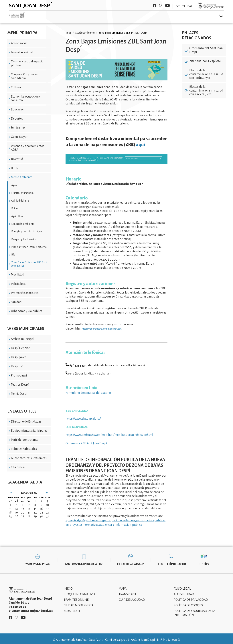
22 (35, 510)
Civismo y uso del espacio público (27, 61)
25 (10, 514)
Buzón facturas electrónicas (29, 455)
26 (17, 514)
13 (23, 506)
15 (35, 506)
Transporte (128, 592)
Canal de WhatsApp (131, 561)
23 (41, 510)
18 (10, 510)
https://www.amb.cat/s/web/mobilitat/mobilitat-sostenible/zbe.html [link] (109, 432)
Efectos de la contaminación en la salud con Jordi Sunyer (206, 71)
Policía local (19, 281)
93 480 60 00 (17, 604)
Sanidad (16, 300)
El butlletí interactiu (171, 561)
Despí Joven (19, 355)
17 (48, 506)
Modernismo (126, 16)
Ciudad (58, 16)
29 (35, 514)
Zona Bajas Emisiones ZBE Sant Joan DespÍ (29, 261)
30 (41, 514)
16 (41, 506)
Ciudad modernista (79, 603)
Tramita (103, 16)
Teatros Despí (20, 382)
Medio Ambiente (22, 175)
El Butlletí (72, 608)
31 (48, 514)
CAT (178, 6)
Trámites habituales (24, 446)
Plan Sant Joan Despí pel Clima (29, 244)
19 (16, 510)
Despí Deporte (20, 346)
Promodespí (19, 373)
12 (16, 506)
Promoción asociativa (25, 290)
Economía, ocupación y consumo (26, 96)
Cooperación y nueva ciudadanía (24, 74)
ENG (190, 6)
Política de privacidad (191, 597)
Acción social (19, 41)
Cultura (16, 85)
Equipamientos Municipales (29, 428)
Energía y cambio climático (27, 229)
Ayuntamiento (80, 16)
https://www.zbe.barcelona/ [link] (83, 416)
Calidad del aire (20, 198)
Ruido (14, 206)
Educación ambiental (23, 221)
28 (29, 514)
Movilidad (18, 272)
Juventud (17, 156)
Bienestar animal (22, 50)
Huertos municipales (23, 190)
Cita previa (18, 465)
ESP (184, 6)
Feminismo (18, 125)
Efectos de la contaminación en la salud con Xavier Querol (206, 88)
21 (29, 510)
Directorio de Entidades (26, 419)
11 (10, 506)
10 (48, 502)
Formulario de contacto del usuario (88, 390)
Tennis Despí (19, 391)
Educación (18, 107)
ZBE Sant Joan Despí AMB (206, 59)
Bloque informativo (79, 592)
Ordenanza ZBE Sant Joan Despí (86, 441)
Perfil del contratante (25, 437)
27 (23, 514)
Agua (14, 183)
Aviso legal (182, 586)
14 (29, 506)
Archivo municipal (23, 336)
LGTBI (15, 166)
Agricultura (17, 213)
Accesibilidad (184, 592)
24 (48, 510)
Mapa (123, 586)
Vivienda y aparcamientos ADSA (28, 145)
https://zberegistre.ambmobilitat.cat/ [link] (102, 326)
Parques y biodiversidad (25, 237)
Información (151, 16)
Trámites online (76, 597)
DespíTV (204, 561)
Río (13, 252)
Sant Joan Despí (30, 5)
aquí (141, 142)
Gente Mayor (19, 134)
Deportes (17, 116)
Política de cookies (188, 603)
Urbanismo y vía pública (27, 309)
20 (23, 510)
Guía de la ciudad (132, 597)
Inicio (41, 16)
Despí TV (17, 364)
